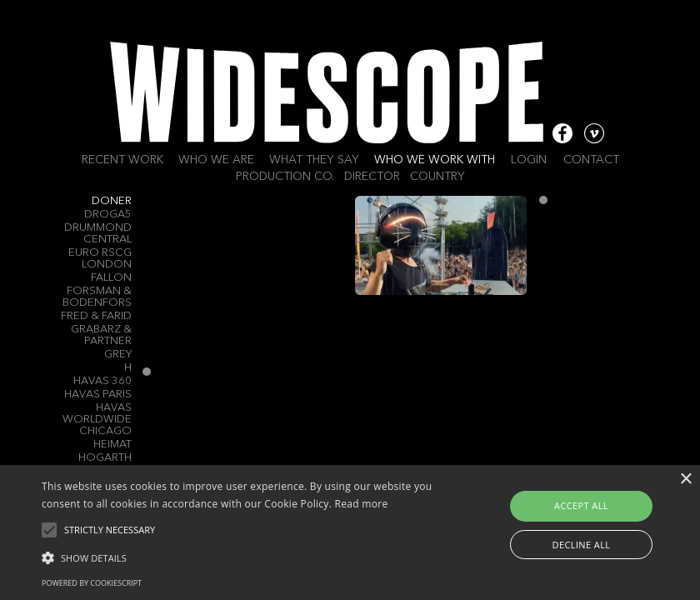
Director (372, 177)
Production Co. (285, 177)
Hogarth (105, 458)
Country (437, 177)
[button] (242, 557)
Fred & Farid (96, 316)
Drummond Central (98, 234)
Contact (591, 160)
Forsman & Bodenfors (97, 297)
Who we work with (435, 160)
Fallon (111, 278)
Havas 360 (102, 381)
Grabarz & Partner (101, 335)
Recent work (122, 160)
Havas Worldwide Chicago (97, 420)
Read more (362, 504)
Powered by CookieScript (92, 583)
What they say (314, 160)
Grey (118, 355)
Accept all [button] (581, 505)
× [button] (685, 480)
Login (529, 160)
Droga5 (108, 215)
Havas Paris (98, 395)
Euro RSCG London (100, 259)
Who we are (216, 160)
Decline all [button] (582, 545)
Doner (112, 201)
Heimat (112, 445)
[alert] (350, 532)
